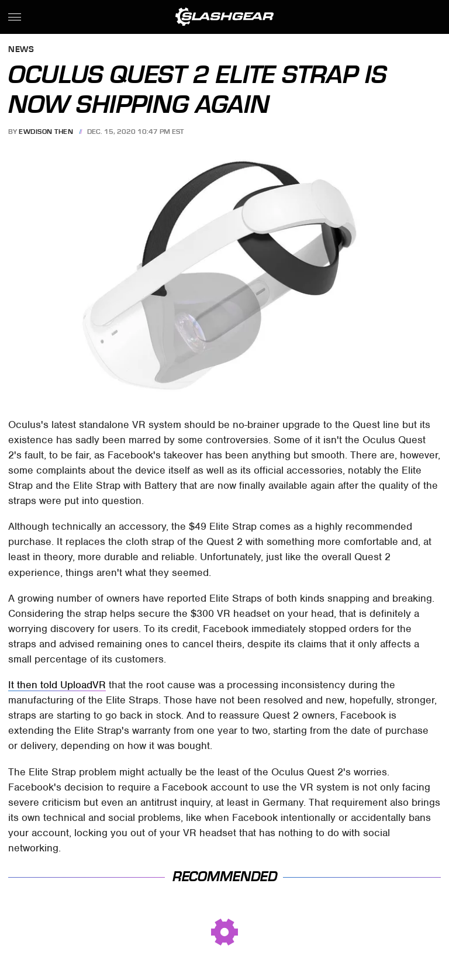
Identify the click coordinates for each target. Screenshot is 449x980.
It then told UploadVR (57, 685)
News (21, 50)
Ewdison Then (46, 132)
